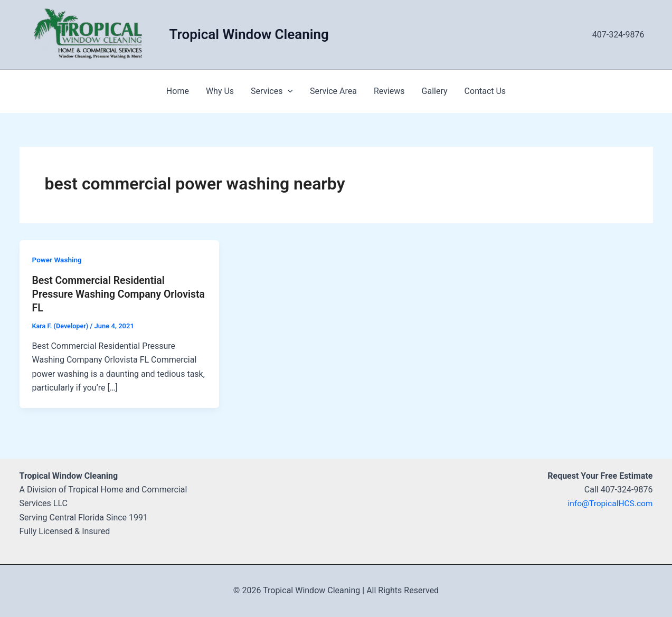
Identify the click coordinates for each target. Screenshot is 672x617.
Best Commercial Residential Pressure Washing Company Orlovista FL (101, 294)
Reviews (389, 91)
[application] (288, 91)
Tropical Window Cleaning (249, 34)
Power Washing (58, 260)
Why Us (220, 91)
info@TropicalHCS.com (609, 503)
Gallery (435, 91)
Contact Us (485, 91)
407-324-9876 (618, 35)
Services (272, 91)
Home (178, 91)
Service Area (333, 91)
